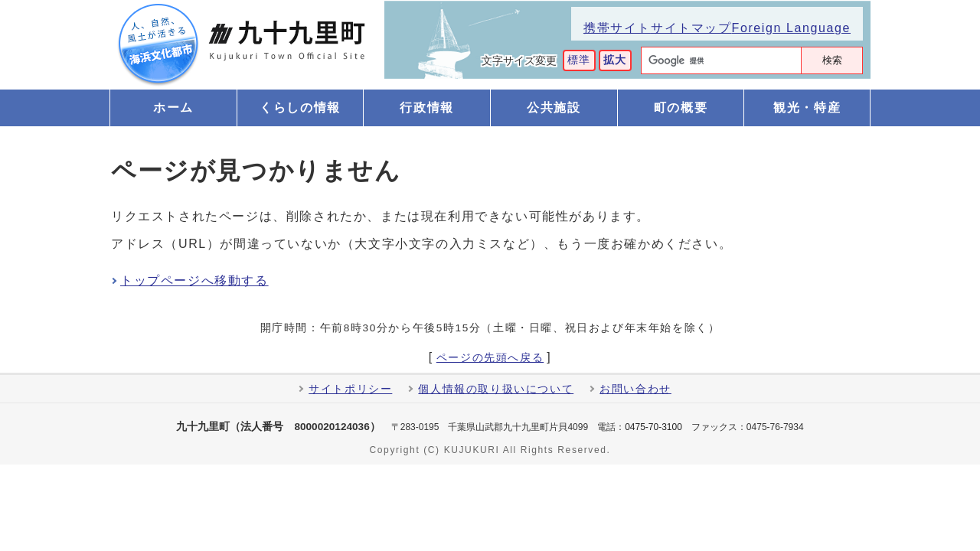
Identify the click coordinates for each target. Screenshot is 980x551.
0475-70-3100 (653, 427)
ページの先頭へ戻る (490, 358)
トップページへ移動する (194, 280)
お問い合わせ (635, 389)
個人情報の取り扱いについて (496, 389)
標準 (579, 60)
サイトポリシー (350, 389)
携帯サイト (617, 28)
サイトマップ (691, 28)
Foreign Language (791, 28)
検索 (832, 60)
